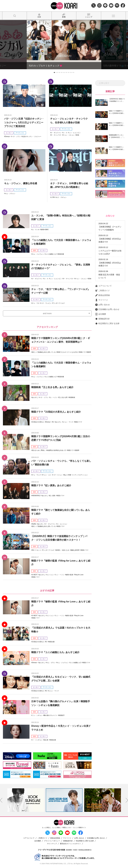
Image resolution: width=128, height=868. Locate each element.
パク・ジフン (16, 136)
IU (53, 422)
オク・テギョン (61, 197)
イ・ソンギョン (37, 740)
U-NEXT (35, 575)
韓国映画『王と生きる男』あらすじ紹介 (52, 387)
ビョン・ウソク (68, 422)
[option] (26, 800)
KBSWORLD (36, 496)
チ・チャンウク (56, 135)
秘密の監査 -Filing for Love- (75, 575)
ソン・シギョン (37, 715)
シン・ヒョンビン (75, 133)
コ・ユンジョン (62, 524)
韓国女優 (52, 642)
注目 (34, 250)
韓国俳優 (61, 254)
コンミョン (50, 575)
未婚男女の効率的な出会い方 (56, 450)
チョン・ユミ (47, 475)
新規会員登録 (103, 295)
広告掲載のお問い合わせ (107, 309)
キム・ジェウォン (38, 254)
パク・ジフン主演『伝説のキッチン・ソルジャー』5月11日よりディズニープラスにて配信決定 (24, 122)
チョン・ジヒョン (69, 135)
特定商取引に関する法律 (107, 324)
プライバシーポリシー (52, 841)
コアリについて (103, 286)
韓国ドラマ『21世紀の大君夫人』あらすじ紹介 (56, 412)
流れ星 (46, 740)
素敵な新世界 (75, 550)
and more (47, 313)
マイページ (102, 300)
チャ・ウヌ (36, 303)
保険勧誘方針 (103, 319)
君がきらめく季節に (39, 450)
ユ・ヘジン (54, 397)
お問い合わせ (103, 305)
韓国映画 (72, 397)
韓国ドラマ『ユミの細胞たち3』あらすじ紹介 (55, 652)
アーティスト (20, 133)
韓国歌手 (62, 715)
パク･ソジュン (58, 475)
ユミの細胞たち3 (51, 254)
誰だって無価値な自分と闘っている (44, 352)
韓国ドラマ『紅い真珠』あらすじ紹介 (51, 485)
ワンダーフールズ (59, 303)
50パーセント (37, 550)
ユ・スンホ (36, 230)
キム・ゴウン (51, 663)
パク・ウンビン (46, 303)
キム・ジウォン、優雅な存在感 (21, 183)
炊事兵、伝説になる (63, 550)
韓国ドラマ (78, 422)
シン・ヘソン (60, 575)
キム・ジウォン (10, 194)
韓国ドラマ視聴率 (85, 352)
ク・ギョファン (56, 133)
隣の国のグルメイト (50, 715)
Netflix (34, 524)
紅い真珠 (52, 496)
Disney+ (8, 136)
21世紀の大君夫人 (38, 422)
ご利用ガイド (103, 291)
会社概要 (101, 314)
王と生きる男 (63, 397)
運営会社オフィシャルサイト (70, 844)
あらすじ (35, 397)
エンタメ (9, 133)
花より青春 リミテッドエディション (76, 475)
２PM (53, 197)
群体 (78, 135)
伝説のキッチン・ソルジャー (32, 136)
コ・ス (65, 133)
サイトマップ (52, 844)
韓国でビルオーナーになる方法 (67, 352)
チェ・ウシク (37, 475)
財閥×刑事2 (45, 230)
